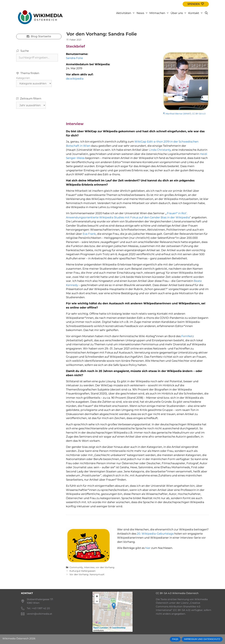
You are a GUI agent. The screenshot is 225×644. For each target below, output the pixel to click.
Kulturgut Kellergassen (82, 571)
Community (76, 567)
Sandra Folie (74, 58)
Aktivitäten (126, 13)
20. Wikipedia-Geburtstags (155, 534)
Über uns (179, 13)
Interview (89, 567)
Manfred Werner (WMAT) (178, 114)
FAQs (175, 639)
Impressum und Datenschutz (202, 639)
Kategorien (23, 78)
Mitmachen (160, 13)
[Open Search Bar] (206, 13)
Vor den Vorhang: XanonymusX (87, 574)
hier (148, 548)
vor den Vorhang (105, 567)
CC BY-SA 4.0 (199, 114)
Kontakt (196, 13)
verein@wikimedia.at (39, 614)
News (143, 13)
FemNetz (188, 336)
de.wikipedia (75, 79)
